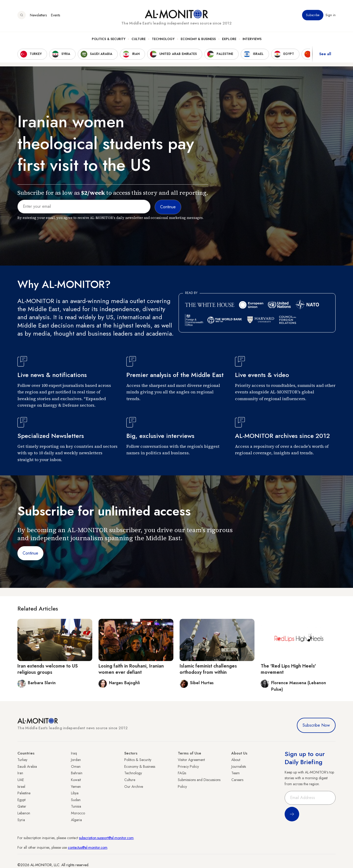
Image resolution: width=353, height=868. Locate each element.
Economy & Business (198, 39)
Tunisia (76, 806)
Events (55, 15)
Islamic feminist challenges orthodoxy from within (208, 669)
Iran (20, 773)
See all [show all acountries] (325, 54)
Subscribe (313, 15)
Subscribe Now (316, 725)
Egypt (21, 800)
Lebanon (24, 813)
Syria (21, 820)
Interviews (252, 39)
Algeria (76, 820)
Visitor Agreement (191, 760)
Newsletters (38, 15)
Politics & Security (109, 39)
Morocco (78, 813)
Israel (21, 787)
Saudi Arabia (27, 766)
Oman (76, 766)
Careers (237, 780)
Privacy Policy (188, 766)
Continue (30, 553)
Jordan (76, 760)
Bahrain (77, 773)
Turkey (22, 760)
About (236, 760)
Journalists (239, 766)
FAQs (182, 773)
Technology (163, 39)
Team (236, 773)
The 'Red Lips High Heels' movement (288, 669)
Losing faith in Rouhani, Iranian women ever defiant (131, 669)
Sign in (331, 15)
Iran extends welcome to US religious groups (48, 669)
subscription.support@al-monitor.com (106, 838)
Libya (75, 793)
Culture (139, 39)
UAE (21, 780)
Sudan (76, 800)
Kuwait (76, 780)
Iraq (74, 753)
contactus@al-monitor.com (88, 847)
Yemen (76, 787)
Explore (229, 39)
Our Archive (134, 787)
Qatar (22, 806)
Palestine (24, 793)
